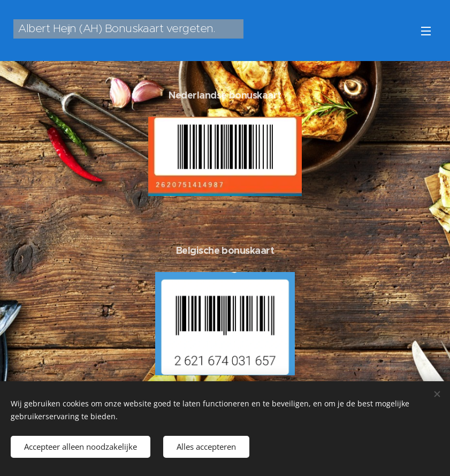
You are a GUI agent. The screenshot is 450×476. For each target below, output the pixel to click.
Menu (426, 31)
